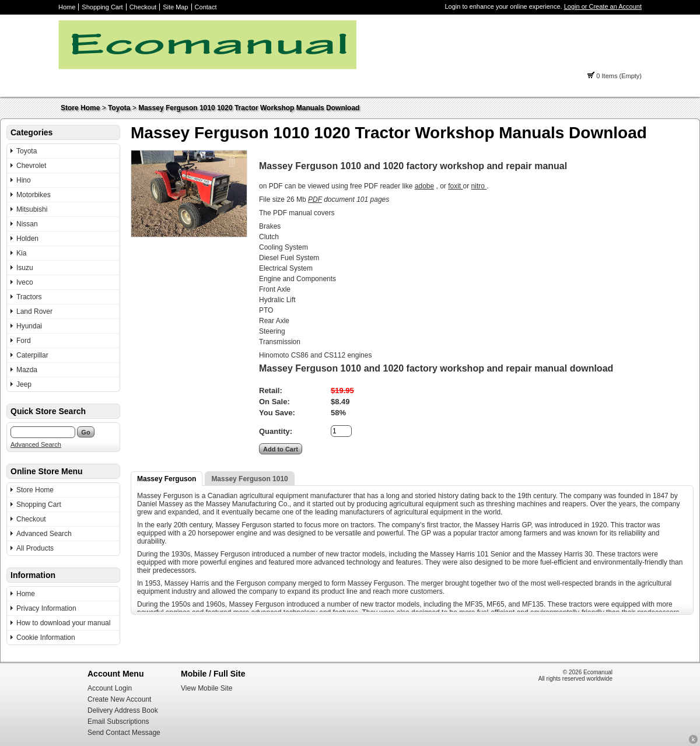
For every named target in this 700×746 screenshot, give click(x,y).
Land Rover (34, 311)
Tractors (29, 297)
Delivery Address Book (123, 710)
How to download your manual (63, 623)
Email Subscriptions (118, 722)
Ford (24, 341)
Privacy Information (46, 608)
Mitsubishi (32, 209)
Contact (206, 7)
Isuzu (25, 268)
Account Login (110, 688)
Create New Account (119, 699)
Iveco (25, 282)
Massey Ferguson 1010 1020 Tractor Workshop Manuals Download (249, 108)
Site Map (175, 7)
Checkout (143, 7)
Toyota (119, 108)
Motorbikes (34, 195)
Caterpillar (32, 355)
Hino (24, 180)
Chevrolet (31, 166)
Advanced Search (36, 444)
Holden (27, 239)
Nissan (27, 224)
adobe (424, 186)
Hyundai (29, 326)
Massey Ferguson (167, 479)
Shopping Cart (102, 7)
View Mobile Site (207, 688)
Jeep (24, 384)
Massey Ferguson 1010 (249, 479)
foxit (455, 186)
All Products (35, 548)
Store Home (80, 108)
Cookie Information (46, 638)
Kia (21, 253)
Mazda (27, 370)
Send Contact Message (124, 733)
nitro (479, 186)
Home (67, 7)
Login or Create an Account (603, 6)
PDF (315, 199)
